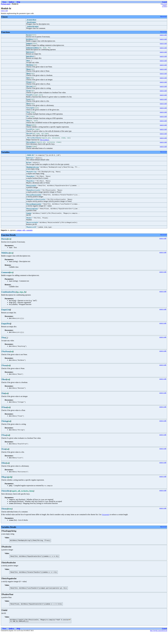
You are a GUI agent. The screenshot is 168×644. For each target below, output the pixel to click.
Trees (4, 2)
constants (29, 240)
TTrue (28, 96)
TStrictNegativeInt (34, 213)
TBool (28, 77)
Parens (29, 36)
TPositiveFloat (32, 218)
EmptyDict (30, 59)
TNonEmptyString (33, 176)
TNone (28, 73)
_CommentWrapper (33, 27)
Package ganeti (6, 4)
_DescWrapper (31, 22)
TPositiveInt (31, 195)
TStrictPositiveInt (34, 204)
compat (19, 240)
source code (4, 11)
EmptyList (30, 54)
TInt (28, 82)
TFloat (29, 87)
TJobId (29, 223)
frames (165, 5)
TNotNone (30, 68)
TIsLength (106, 524)
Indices (11, 2)
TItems (29, 156)
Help (18, 2)
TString (29, 91)
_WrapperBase (31, 20)
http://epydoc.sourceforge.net (159, 642)
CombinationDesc (33, 50)
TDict (28, 110)
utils (24, 240)
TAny (28, 63)
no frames (164, 6)
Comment (29, 45)
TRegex (29, 133)
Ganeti (164, 2)
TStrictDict (44, 148)
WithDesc (30, 40)
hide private (164, 4)
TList (28, 105)
